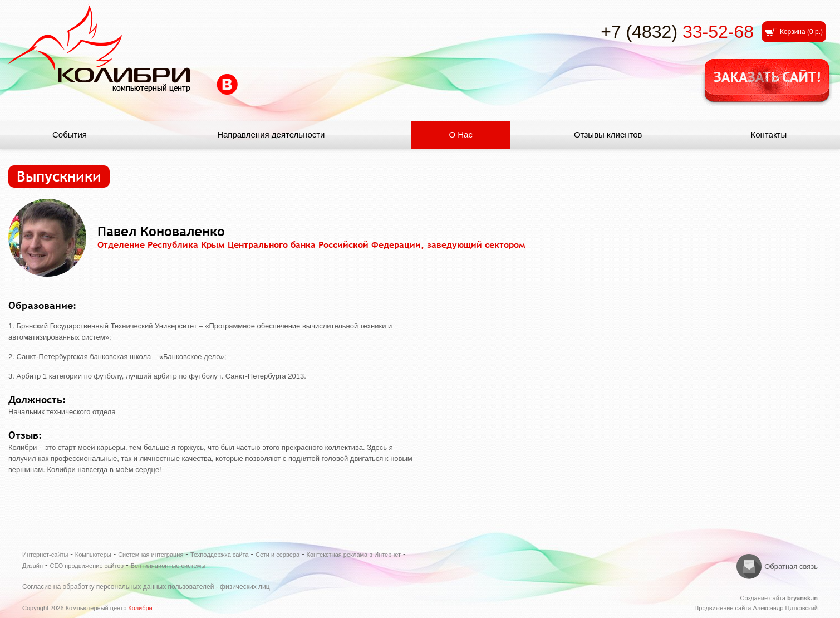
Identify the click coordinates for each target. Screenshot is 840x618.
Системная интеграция (151, 555)
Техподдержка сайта (220, 555)
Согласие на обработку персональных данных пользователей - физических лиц (146, 587)
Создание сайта (779, 598)
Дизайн (33, 566)
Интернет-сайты (45, 555)
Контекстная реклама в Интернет (354, 555)
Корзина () (801, 32)
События (70, 134)
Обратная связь (791, 566)
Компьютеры (93, 555)
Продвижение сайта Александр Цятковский (756, 608)
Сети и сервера (277, 555)
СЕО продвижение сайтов (87, 566)
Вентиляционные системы (168, 566)
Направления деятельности (271, 134)
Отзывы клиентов (608, 134)
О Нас (461, 134)
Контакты (768, 134)
